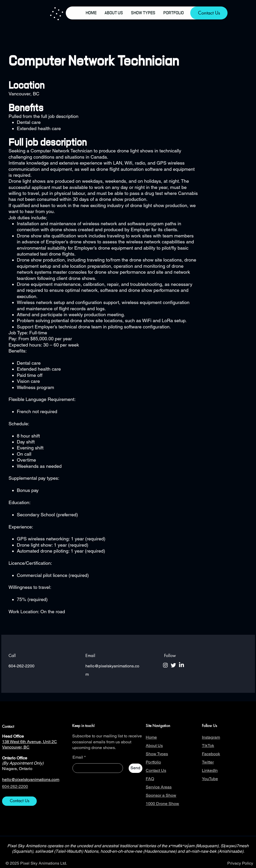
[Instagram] (165, 665)
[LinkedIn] (181, 665)
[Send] (136, 768)
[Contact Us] (209, 13)
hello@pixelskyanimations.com (31, 779)
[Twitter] (173, 665)
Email (78, 757)
